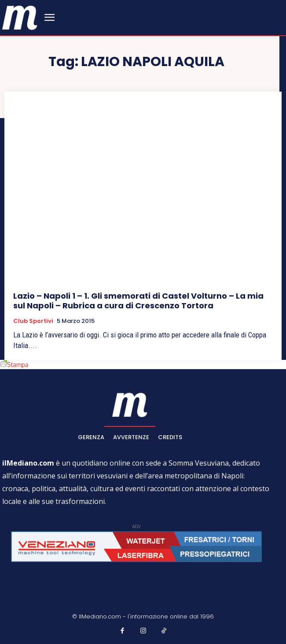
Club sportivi (33, 321)
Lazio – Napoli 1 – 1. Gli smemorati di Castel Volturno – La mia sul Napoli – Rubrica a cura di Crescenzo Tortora (138, 301)
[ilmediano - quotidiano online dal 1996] (20, 17)
